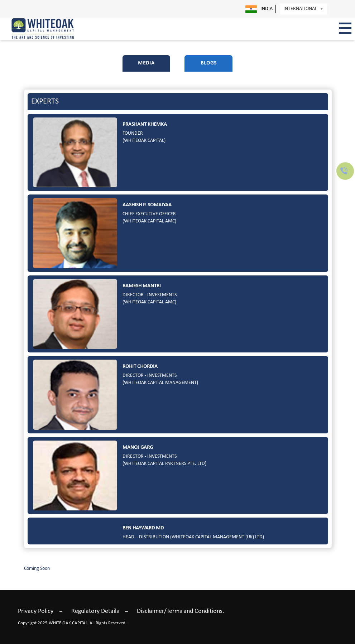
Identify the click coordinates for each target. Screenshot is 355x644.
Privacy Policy (36, 611)
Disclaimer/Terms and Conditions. (181, 611)
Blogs (209, 63)
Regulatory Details (95, 611)
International (303, 9)
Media (146, 63)
